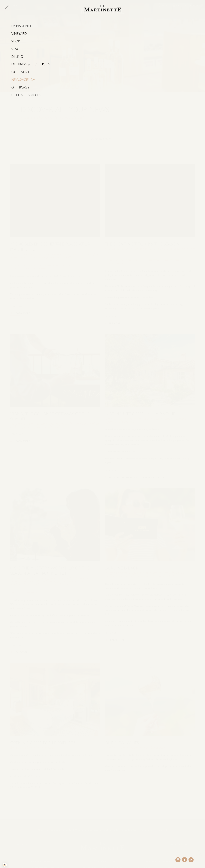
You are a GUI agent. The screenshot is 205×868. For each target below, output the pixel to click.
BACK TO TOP (199, 855)
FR (18, 844)
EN (26, 844)
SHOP (165, 6)
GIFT (178, 6)
